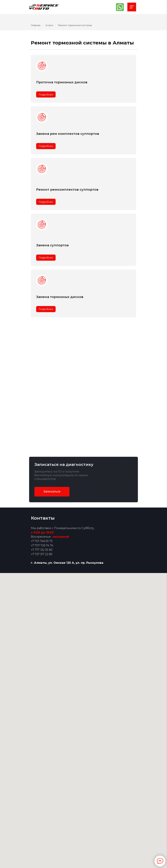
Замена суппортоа (52, 245)
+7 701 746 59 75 (42, 541)
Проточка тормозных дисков (62, 82)
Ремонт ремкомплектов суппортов (67, 190)
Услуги (49, 25)
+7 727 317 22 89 (42, 554)
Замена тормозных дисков (60, 297)
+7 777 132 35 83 (42, 550)
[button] (52, 492)
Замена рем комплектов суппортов (68, 134)
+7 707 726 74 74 (42, 545)
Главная (36, 25)
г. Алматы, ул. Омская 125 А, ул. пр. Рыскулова (67, 563)
